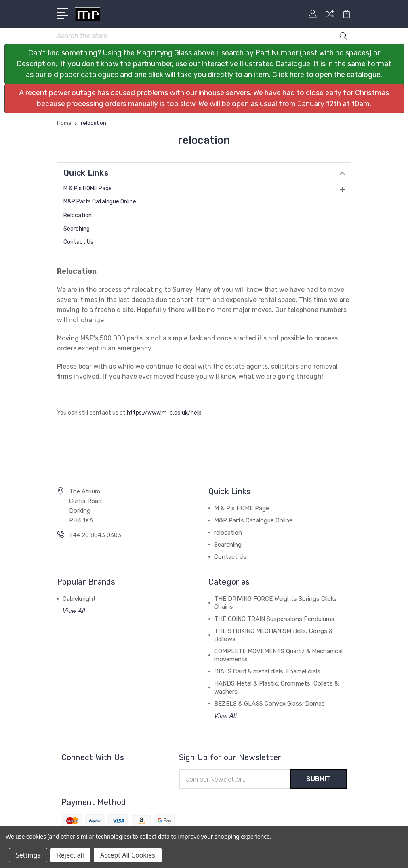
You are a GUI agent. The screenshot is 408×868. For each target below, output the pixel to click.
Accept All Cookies (128, 855)
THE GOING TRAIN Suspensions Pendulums (274, 619)
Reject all (70, 855)
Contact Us (78, 242)
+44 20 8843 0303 (95, 535)
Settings (28, 855)
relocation (78, 215)
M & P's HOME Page (88, 188)
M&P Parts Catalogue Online (100, 202)
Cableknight (79, 599)
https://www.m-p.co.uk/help (164, 413)
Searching (77, 229)
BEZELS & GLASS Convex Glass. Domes (269, 704)
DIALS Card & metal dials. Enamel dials (267, 671)
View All (74, 611)
